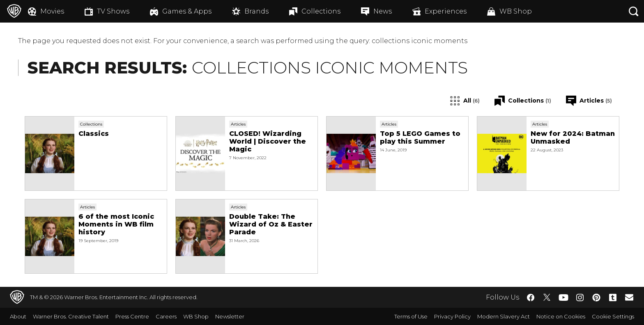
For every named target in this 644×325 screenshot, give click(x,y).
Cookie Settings (613, 316)
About (18, 316)
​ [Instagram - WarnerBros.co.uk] (580, 298)
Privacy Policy (452, 316)
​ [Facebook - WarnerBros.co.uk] (531, 298)
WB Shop (196, 316)
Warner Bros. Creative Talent (71, 316)
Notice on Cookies (561, 316)
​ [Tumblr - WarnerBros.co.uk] (613, 298)
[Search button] (634, 11)
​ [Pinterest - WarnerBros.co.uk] (596, 298)
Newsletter (230, 316)
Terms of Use (411, 316)
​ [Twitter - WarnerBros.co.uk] (547, 298)
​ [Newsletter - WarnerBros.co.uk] (629, 297)
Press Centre (132, 316)
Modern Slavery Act (504, 316)
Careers (166, 316)
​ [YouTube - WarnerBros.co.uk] (563, 297)
